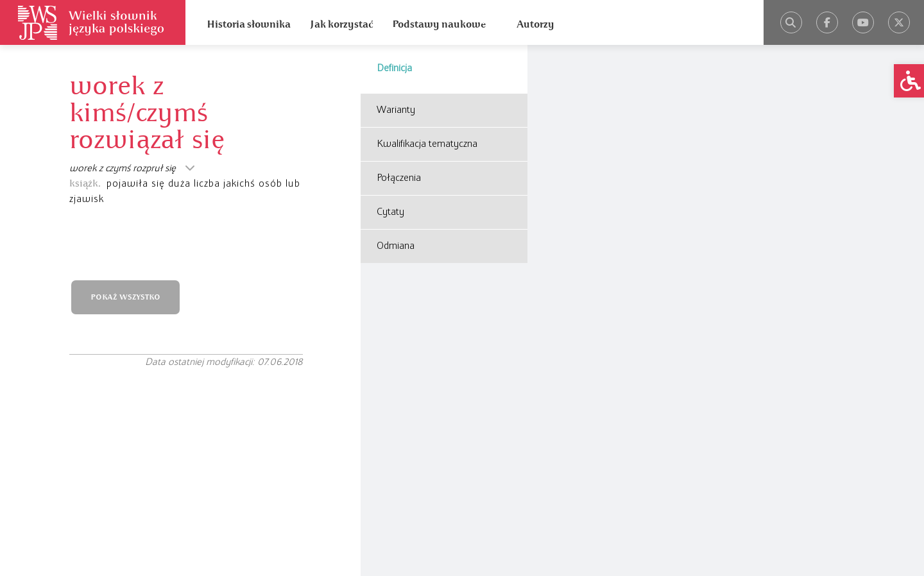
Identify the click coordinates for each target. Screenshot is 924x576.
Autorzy (535, 24)
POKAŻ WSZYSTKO (125, 297)
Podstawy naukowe (439, 24)
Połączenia (399, 178)
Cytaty (390, 212)
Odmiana (396, 246)
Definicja (394, 69)
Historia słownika (249, 24)
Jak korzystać (341, 24)
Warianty (396, 110)
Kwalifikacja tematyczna (427, 144)
